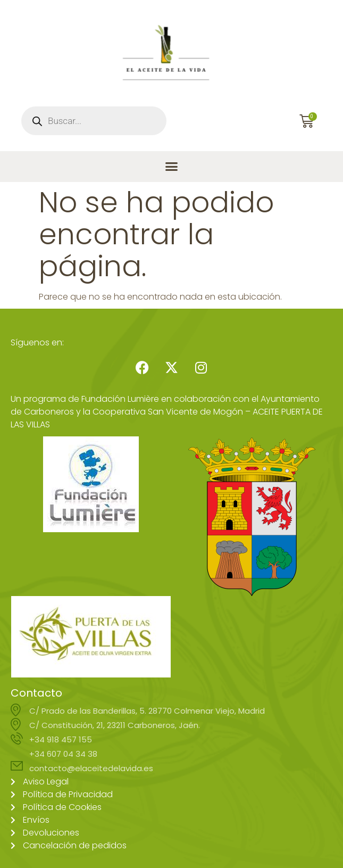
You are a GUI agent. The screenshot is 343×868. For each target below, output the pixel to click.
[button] (172, 167)
